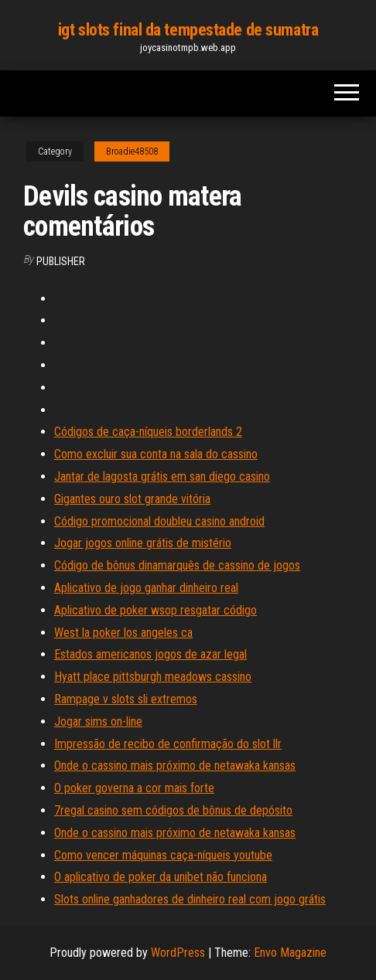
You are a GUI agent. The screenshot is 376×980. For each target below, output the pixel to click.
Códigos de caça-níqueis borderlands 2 (148, 432)
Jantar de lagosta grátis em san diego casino (162, 476)
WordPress (178, 953)
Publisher (61, 261)
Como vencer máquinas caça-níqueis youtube (163, 855)
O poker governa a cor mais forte (134, 788)
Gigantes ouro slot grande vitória (132, 499)
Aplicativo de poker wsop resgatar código (156, 610)
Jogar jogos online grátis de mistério (143, 543)
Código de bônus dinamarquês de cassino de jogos (177, 565)
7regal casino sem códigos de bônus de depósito (173, 810)
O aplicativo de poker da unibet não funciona (161, 877)
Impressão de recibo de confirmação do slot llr (168, 744)
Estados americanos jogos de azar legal (150, 654)
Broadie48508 (132, 151)
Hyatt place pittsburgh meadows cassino (153, 677)
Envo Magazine (290, 953)
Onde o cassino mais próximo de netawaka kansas (175, 766)
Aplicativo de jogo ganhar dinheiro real (146, 588)
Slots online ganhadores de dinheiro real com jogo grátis (190, 899)
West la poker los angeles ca (123, 633)
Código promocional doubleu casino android (159, 521)
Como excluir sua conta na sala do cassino (156, 454)
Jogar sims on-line (98, 721)
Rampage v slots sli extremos (126, 699)
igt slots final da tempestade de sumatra (188, 30)
